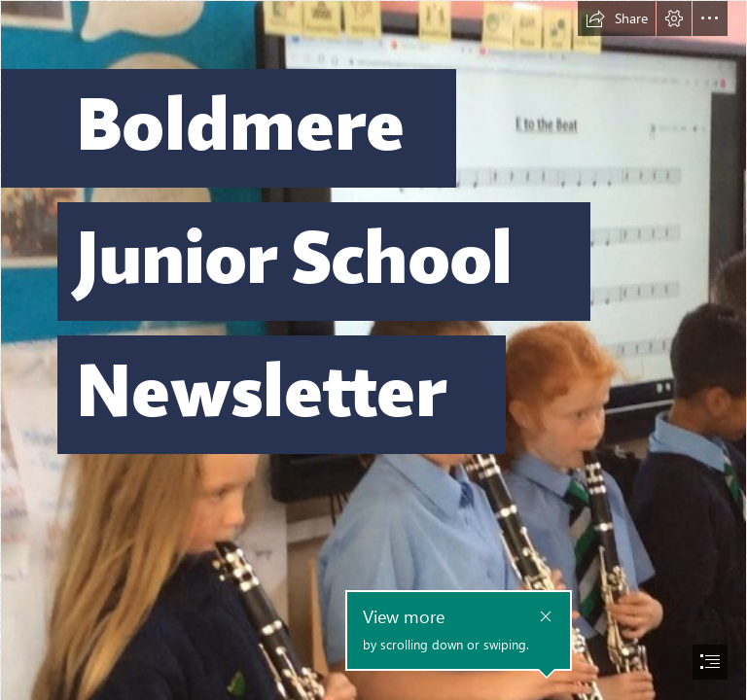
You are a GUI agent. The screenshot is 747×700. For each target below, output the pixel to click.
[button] (617, 18)
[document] (373, 350)
